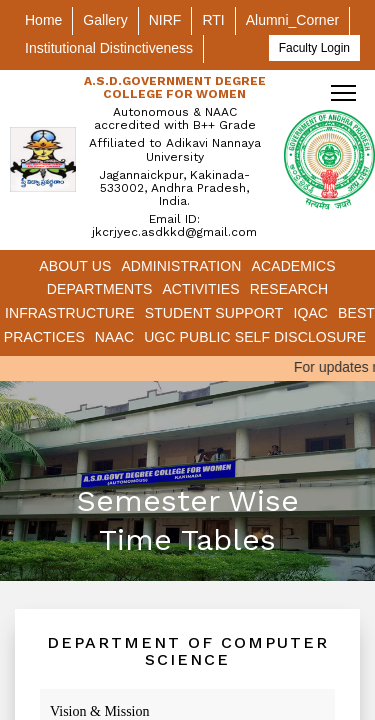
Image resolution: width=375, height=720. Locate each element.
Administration (181, 266)
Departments (100, 289)
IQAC (310, 313)
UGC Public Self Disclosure (255, 337)
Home (43, 20)
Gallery (105, 20)
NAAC (114, 337)
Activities (200, 289)
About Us (75, 266)
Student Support (214, 313)
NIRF (165, 20)
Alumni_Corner (292, 20)
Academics (294, 266)
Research (289, 289)
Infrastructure (70, 313)
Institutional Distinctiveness (109, 48)
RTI (213, 20)
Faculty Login (314, 48)
